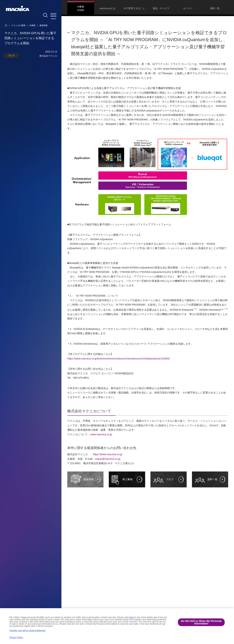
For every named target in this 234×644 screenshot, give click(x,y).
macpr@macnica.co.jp (108, 459)
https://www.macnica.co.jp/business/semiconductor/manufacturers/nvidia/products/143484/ (119, 359)
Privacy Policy (16, 637)
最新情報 (82, 479)
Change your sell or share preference (27, 630)
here (131, 617)
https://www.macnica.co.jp (108, 454)
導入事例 (122, 479)
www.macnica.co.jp (101, 434)
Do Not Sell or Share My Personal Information (201, 622)
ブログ (163, 479)
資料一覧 (206, 479)
